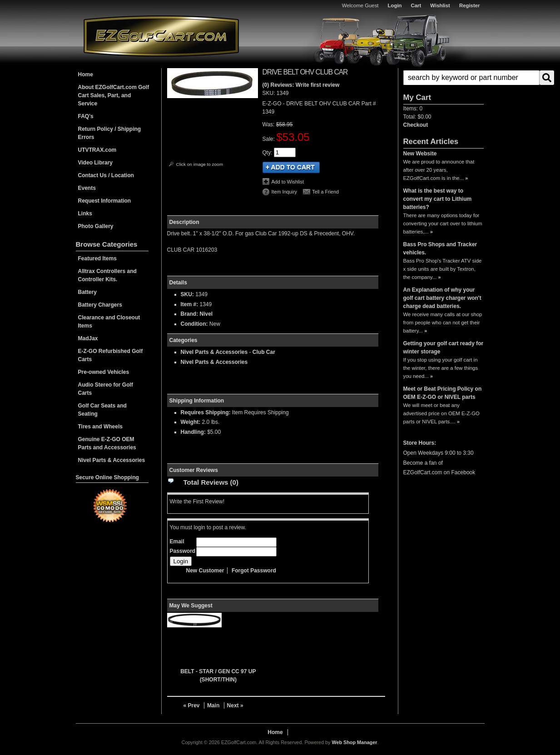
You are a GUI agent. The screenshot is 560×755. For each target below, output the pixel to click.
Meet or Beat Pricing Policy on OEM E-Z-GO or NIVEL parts (443, 393)
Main (213, 705)
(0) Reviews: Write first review (301, 85)
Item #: (190, 304)
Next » (235, 705)
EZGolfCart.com (161, 36)
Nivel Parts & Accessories (214, 352)
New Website (420, 154)
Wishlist (440, 5)
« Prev (192, 705)
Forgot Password (254, 571)
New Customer (205, 571)
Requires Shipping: (206, 412)
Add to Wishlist (288, 182)
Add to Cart (291, 167)
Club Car (264, 352)
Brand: (190, 314)
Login (395, 5)
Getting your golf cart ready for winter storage (444, 348)
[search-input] (471, 78)
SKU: (270, 93)
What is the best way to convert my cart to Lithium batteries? (438, 199)
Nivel (206, 314)
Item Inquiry (284, 192)
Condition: (194, 324)
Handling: (193, 432)
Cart (416, 5)
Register (470, 5)
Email (177, 541)
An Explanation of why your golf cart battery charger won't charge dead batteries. (442, 298)
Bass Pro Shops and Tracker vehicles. (440, 248)
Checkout (416, 125)
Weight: (191, 422)
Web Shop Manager (354, 742)
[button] (444, 78)
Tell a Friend (325, 192)
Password (183, 551)
